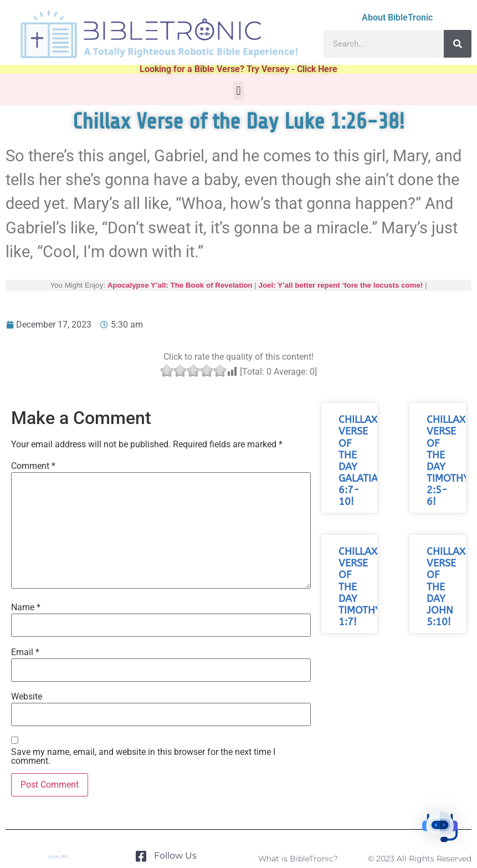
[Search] (458, 44)
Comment (33, 466)
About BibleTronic (397, 17)
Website (27, 697)
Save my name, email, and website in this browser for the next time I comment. (143, 757)
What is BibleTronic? (298, 859)
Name (26, 607)
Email (25, 652)
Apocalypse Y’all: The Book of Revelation (180, 285)
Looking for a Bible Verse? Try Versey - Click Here (238, 69)
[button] (238, 91)
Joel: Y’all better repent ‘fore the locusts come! (341, 285)
